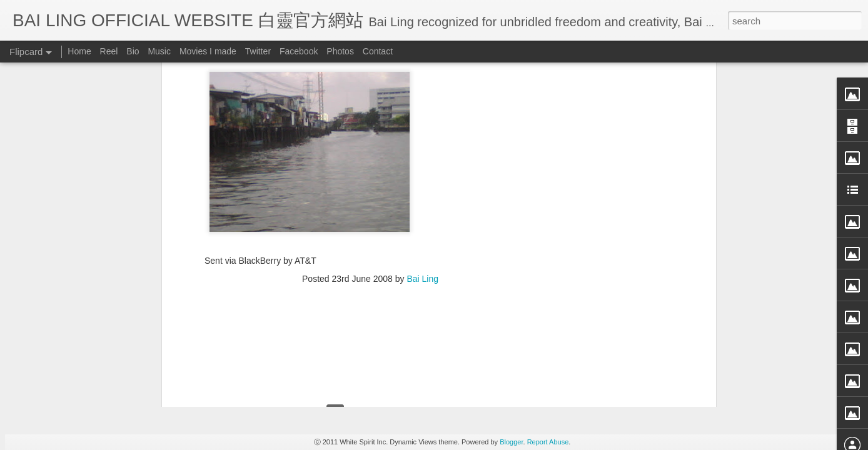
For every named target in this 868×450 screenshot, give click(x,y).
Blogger (511, 442)
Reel (109, 51)
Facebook (299, 51)
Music (159, 51)
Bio (133, 51)
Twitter (258, 51)
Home (79, 51)
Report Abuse (548, 442)
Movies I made (208, 51)
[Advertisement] (370, 84)
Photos (340, 51)
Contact (378, 51)
